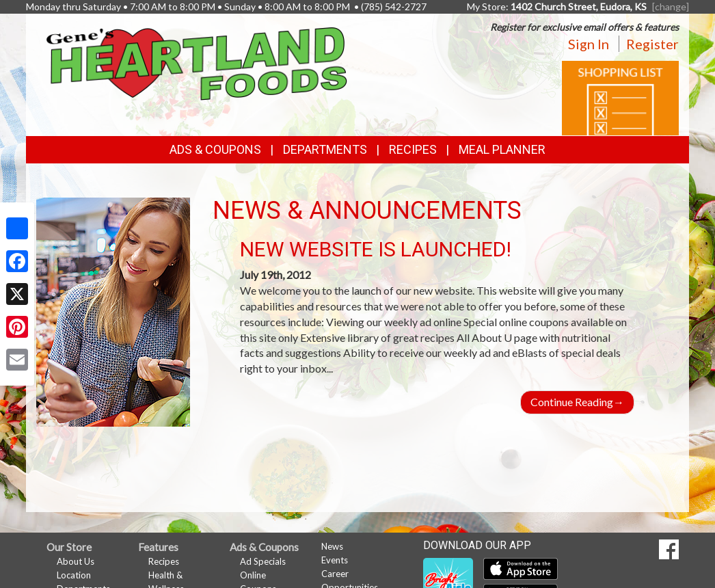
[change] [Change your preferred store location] (671, 6)
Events (335, 560)
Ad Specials (263, 561)
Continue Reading (577, 402)
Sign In (589, 44)
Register (652, 44)
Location (74, 575)
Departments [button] (325, 149)
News (332, 546)
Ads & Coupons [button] (215, 149)
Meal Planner (502, 149)
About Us (76, 561)
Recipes (413, 149)
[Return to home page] (197, 63)
